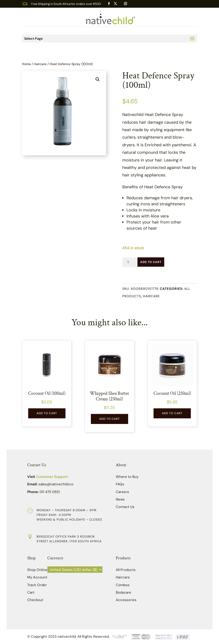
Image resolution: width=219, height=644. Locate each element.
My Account (37, 577)
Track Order (37, 585)
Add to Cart (151, 262)
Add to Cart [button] (47, 413)
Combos (123, 585)
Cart (31, 592)
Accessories (126, 600)
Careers (122, 492)
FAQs (120, 484)
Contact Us (125, 507)
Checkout (35, 600)
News (120, 499)
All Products (126, 570)
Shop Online (37, 570)
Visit (48, 477)
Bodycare (123, 592)
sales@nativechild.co (56, 484)
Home (26, 64)
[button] (98, 79)
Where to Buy (127, 477)
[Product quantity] (130, 262)
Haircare (40, 64)
